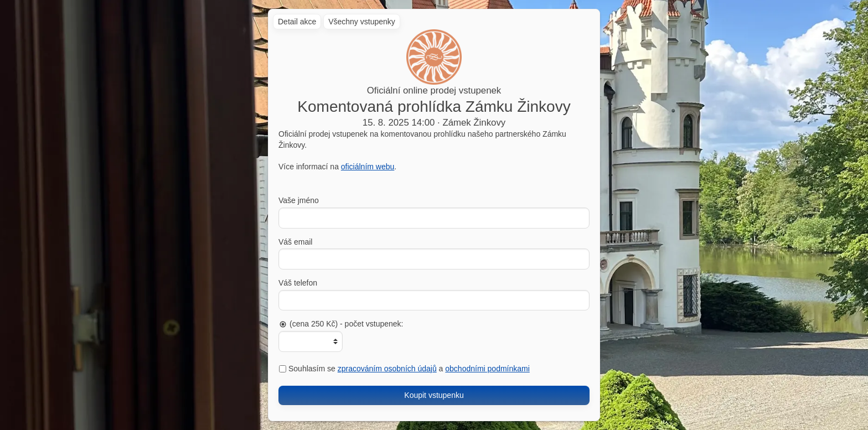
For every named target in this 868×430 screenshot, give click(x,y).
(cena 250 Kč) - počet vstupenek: (341, 324)
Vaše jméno (299, 200)
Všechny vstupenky (362, 22)
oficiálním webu (368, 167)
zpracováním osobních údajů (387, 369)
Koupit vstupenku (434, 395)
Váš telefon (298, 283)
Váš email (295, 242)
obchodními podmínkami (487, 369)
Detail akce (297, 22)
